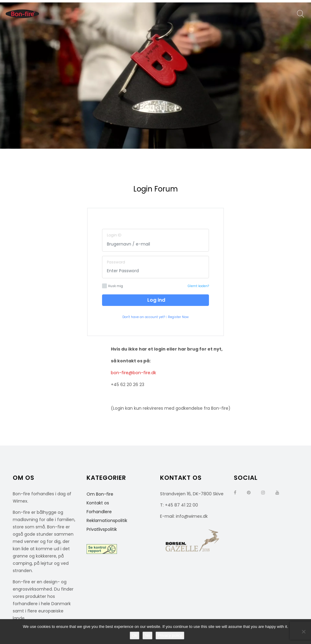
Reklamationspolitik (107, 520)
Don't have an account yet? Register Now (155, 317)
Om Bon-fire (100, 494)
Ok (135, 635)
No (147, 635)
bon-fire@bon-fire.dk (133, 373)
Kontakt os (98, 503)
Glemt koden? (198, 286)
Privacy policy (170, 635)
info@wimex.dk (192, 516)
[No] (303, 632)
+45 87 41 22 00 (181, 505)
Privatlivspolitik (102, 529)
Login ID (114, 235)
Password (116, 262)
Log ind (156, 300)
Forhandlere (99, 512)
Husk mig (113, 286)
